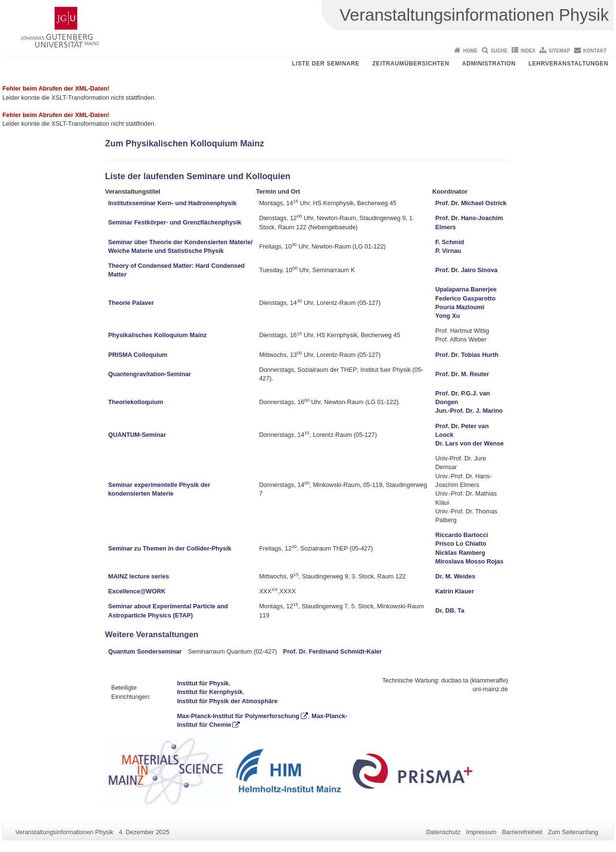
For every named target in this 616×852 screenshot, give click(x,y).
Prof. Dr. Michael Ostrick (471, 203)
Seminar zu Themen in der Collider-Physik (170, 548)
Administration (489, 64)
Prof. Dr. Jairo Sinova (467, 270)
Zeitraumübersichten (411, 64)
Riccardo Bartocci (462, 535)
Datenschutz (443, 832)
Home (470, 51)
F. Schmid (450, 242)
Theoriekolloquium (136, 402)
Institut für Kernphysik (210, 692)
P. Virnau (449, 251)
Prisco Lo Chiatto (461, 544)
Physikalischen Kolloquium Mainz (195, 144)
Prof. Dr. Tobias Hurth (467, 355)
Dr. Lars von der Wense (470, 443)
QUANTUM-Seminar (137, 435)
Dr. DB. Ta (450, 610)
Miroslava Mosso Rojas (470, 561)
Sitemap (559, 51)
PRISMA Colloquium (138, 355)
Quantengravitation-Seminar (150, 374)
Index (528, 51)
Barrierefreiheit (522, 832)
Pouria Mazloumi (460, 307)
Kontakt (595, 51)
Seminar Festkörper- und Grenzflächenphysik (175, 222)
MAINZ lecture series (139, 576)
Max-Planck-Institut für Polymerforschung (238, 716)
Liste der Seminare (326, 64)
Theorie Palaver (131, 303)
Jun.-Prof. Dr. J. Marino (469, 411)
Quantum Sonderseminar (145, 651)
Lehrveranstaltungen (568, 64)
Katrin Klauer (455, 591)
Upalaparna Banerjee (466, 289)
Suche (499, 51)
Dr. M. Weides (456, 576)
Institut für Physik (203, 683)
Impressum (481, 832)
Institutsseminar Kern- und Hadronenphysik (173, 203)
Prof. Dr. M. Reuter (462, 374)
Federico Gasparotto (466, 298)
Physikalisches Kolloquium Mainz (158, 335)
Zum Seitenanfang (573, 832)
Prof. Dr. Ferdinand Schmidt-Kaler (333, 651)
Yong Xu (448, 316)
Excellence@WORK (137, 591)
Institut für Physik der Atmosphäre (227, 701)
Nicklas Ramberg (461, 553)
